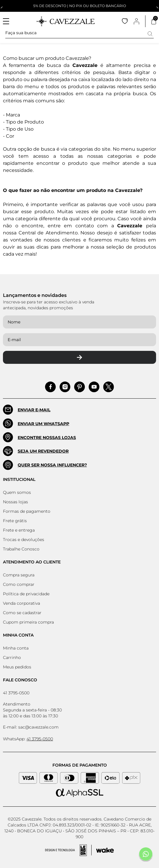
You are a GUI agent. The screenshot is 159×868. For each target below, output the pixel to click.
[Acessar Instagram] (65, 387)
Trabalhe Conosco (21, 549)
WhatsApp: (28, 739)
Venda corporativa (21, 603)
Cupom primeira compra (28, 622)
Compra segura (19, 575)
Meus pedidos (17, 667)
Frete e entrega (19, 530)
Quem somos (17, 492)
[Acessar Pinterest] (79, 387)
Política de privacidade (26, 594)
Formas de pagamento (27, 511)
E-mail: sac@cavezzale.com (31, 727)
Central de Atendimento (48, 233)
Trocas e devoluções (24, 540)
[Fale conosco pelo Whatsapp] (146, 855)
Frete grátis (15, 521)
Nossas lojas (15, 502)
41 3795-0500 (16, 693)
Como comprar (19, 584)
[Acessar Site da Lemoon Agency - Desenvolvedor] (79, 850)
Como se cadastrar (22, 613)
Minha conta (16, 648)
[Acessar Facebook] (50, 387)
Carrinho (12, 657)
